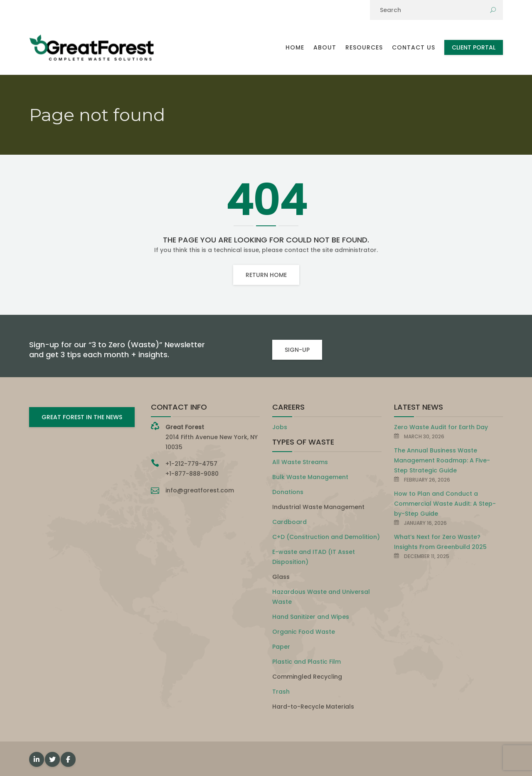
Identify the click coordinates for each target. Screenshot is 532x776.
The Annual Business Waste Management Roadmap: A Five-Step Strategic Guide (442, 460)
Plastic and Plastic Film (307, 662)
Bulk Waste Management (310, 477)
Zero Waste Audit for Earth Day (441, 427)
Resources (364, 47)
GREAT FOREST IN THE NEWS (82, 417)
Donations (288, 492)
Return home (266, 275)
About (325, 47)
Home (295, 47)
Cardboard (289, 522)
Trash (281, 692)
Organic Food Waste (304, 632)
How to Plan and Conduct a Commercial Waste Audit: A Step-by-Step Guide (445, 504)
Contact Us (414, 47)
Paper (281, 647)
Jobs (280, 427)
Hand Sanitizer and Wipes (311, 617)
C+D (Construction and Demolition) (326, 537)
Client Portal (474, 47)
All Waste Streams (300, 462)
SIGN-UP (297, 350)
